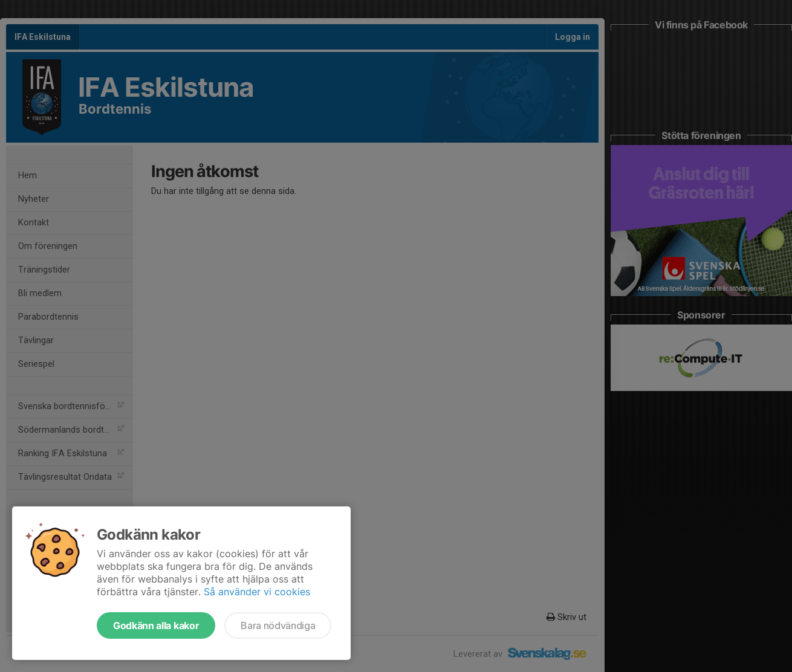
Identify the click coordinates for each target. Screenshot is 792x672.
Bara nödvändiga (278, 625)
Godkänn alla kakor (156, 625)
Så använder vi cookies (257, 592)
